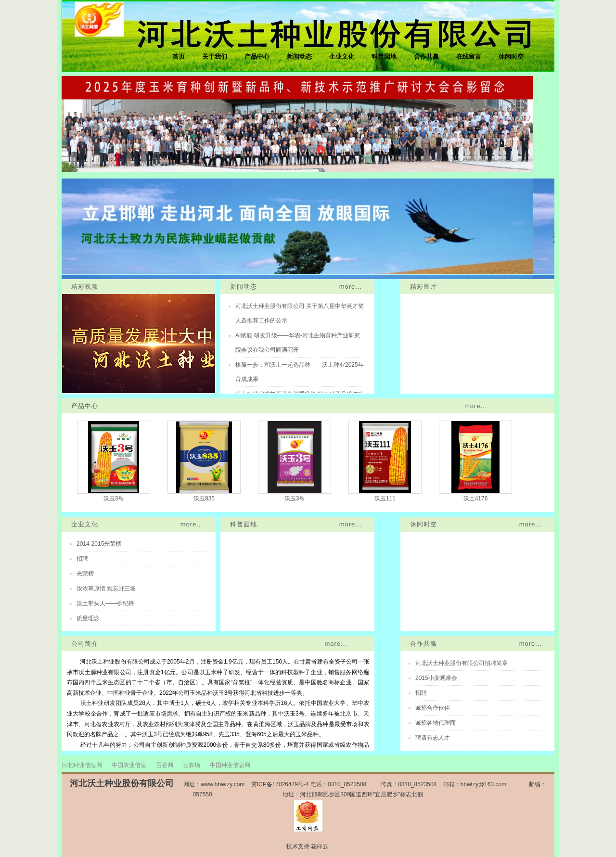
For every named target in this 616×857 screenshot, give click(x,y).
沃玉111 (385, 499)
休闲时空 (511, 57)
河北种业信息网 (82, 765)
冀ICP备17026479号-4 (280, 784)
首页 (179, 57)
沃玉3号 (114, 499)
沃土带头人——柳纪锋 (105, 603)
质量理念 (88, 618)
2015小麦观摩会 (436, 678)
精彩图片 (423, 287)
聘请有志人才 (433, 738)
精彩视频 (85, 287)
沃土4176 (476, 499)
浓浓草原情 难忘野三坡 (106, 588)
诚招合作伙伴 (433, 708)
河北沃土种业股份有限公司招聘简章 (462, 663)
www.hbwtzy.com (223, 784)
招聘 (82, 559)
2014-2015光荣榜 (99, 544)
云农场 (192, 765)
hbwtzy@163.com (484, 784)
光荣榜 (85, 574)
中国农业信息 (129, 765)
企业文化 (342, 57)
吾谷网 (165, 765)
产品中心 (257, 57)
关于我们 (215, 57)
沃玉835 (204, 499)
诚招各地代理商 (436, 723)
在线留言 (469, 57)
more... (351, 287)
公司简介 (85, 644)
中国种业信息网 (230, 765)
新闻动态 (299, 57)
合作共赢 (426, 57)
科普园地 (384, 57)
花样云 (320, 846)
